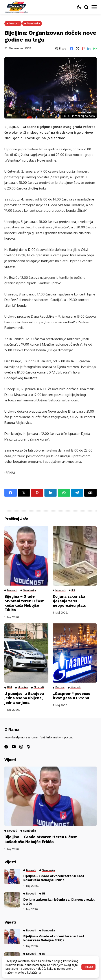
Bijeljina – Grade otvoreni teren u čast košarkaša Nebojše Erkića (24, 603)
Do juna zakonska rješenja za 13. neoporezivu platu (70, 601)
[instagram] (21, 747)
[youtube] (14, 747)
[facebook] (6, 747)
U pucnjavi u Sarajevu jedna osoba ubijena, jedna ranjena (24, 698)
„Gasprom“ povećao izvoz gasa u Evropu (72, 696)
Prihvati (88, 967)
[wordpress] (28, 747)
